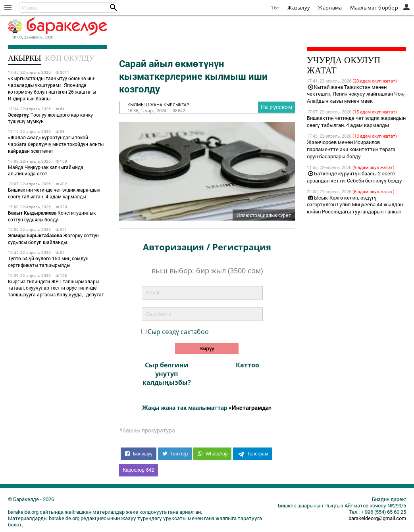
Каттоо (247, 365)
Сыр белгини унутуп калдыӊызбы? (167, 374)
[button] (114, 8)
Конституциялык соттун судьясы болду (52, 216)
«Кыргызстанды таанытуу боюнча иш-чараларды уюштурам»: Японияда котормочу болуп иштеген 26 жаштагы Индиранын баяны (52, 88)
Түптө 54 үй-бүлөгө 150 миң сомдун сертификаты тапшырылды (48, 262)
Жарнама (330, 8)
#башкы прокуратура (147, 430)
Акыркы (25, 58)
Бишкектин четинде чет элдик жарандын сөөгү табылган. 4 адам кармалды (54, 193)
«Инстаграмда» (250, 407)
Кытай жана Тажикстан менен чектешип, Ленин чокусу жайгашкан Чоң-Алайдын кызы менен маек (356, 94)
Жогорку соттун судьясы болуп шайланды (53, 239)
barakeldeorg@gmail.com (377, 518)
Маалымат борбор (374, 8)
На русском (276, 107)
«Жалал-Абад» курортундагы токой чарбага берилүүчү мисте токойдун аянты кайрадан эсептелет (56, 144)
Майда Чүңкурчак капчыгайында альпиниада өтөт (46, 170)
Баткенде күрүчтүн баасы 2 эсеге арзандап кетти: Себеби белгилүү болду (354, 177)
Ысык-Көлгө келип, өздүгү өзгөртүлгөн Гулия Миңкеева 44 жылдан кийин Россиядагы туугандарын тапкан (355, 205)
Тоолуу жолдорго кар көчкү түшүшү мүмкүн (50, 118)
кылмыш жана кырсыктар (158, 105)
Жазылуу (299, 8)
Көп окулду (70, 58)
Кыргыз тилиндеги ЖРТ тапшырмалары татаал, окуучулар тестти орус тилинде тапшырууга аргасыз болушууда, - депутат (56, 288)
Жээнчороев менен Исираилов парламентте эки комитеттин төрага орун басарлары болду (351, 149)
